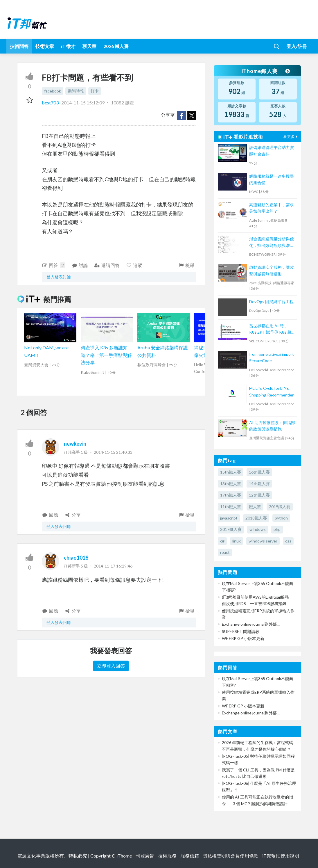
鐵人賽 (255, 507)
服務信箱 (190, 856)
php (277, 529)
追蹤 (134, 265)
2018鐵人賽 (256, 518)
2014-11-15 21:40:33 (113, 452)
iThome (124, 856)
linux (237, 541)
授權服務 (167, 856)
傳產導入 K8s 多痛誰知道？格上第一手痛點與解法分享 (106, 355)
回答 (54, 265)
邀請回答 (107, 265)
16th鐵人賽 (259, 472)
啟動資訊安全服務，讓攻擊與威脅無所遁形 (272, 270)
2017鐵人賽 (231, 529)
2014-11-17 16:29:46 (113, 566)
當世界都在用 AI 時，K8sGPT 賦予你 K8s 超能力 (272, 329)
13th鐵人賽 (231, 484)
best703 (51, 103)
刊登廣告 (145, 856)
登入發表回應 (59, 526)
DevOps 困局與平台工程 (271, 302)
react (225, 552)
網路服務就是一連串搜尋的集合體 (272, 179)
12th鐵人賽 (259, 495)
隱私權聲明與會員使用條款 (231, 856)
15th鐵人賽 (231, 472)
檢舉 (187, 265)
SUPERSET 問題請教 (241, 631)
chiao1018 (76, 558)
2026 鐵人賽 (116, 46)
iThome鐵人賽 (265, 71)
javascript (229, 518)
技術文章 (45, 46)
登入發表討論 (59, 277)
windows (258, 529)
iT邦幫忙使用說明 (281, 856)
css (288, 541)
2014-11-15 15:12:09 (83, 103)
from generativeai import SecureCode (272, 357)
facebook (53, 91)
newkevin (75, 444)
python (281, 518)
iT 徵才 (68, 46)
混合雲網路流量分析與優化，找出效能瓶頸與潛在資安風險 (272, 242)
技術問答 (19, 46)
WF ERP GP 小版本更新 (243, 638)
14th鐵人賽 (259, 484)
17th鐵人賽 (231, 495)
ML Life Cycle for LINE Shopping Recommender (271, 391)
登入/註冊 (297, 46)
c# (222, 541)
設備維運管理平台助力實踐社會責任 (272, 151)
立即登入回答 (111, 666)
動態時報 (76, 91)
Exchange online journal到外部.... (251, 624)
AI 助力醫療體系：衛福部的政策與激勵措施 (272, 426)
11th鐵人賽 (231, 507)
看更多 (291, 137)
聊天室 (89, 46)
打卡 (95, 91)
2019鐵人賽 (280, 507)
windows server (263, 541)
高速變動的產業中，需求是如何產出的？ (272, 208)
